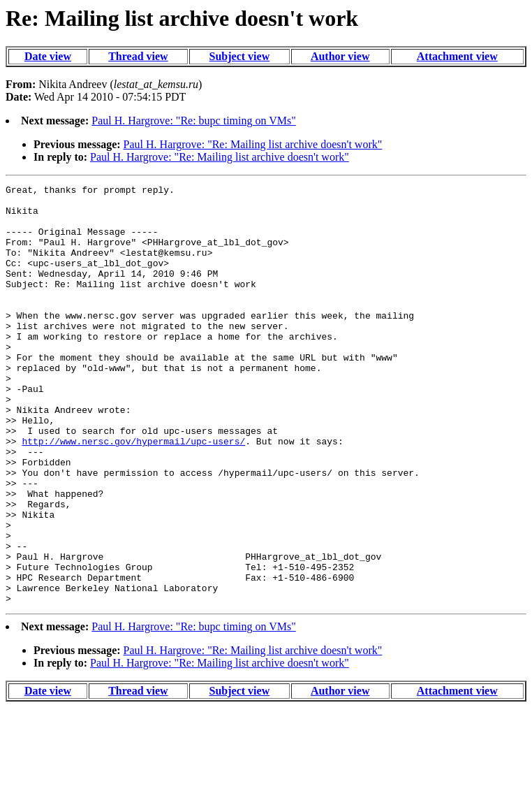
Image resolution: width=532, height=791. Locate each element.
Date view (48, 56)
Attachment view (457, 56)
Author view (340, 56)
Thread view (138, 56)
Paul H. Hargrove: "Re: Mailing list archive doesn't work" (253, 144)
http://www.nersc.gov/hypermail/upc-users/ (133, 493)
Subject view (240, 56)
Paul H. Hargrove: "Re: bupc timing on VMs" (193, 121)
